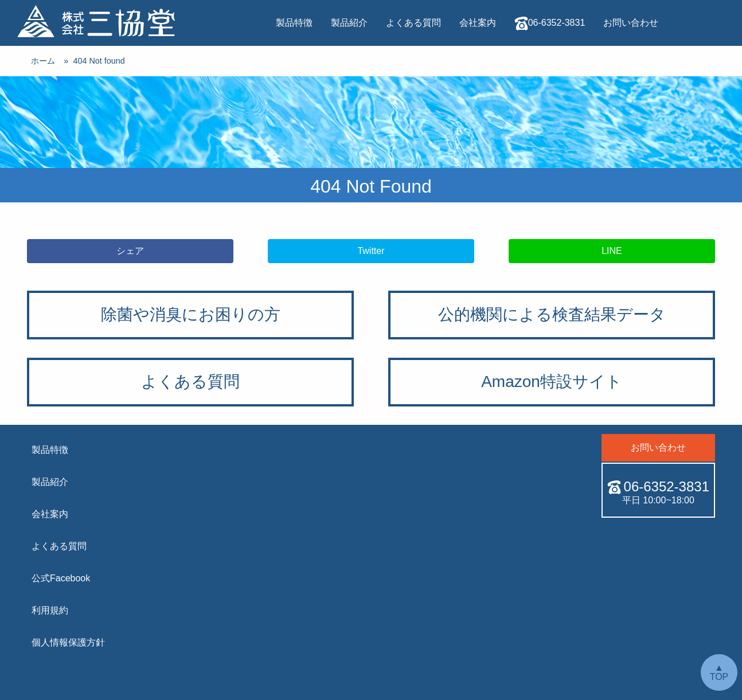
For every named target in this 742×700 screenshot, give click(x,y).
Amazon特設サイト (552, 382)
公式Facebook (61, 578)
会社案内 (478, 23)
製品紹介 (349, 23)
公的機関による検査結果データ (552, 314)
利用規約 (50, 610)
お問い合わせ (631, 23)
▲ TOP (719, 672)
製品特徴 (294, 23)
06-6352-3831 (550, 24)
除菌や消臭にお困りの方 (191, 314)
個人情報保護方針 (68, 642)
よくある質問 (413, 23)
